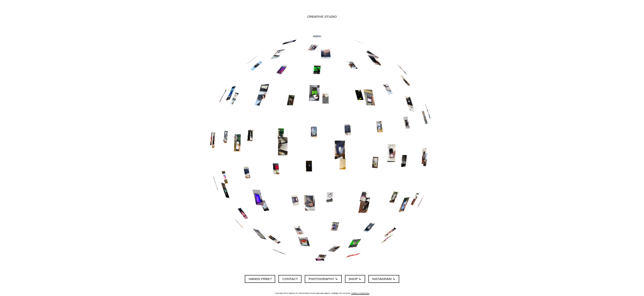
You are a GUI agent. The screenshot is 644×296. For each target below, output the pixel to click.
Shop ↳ (355, 279)
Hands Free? (260, 279)
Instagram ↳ (384, 279)
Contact (290, 279)
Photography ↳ (323, 279)
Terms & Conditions (360, 293)
